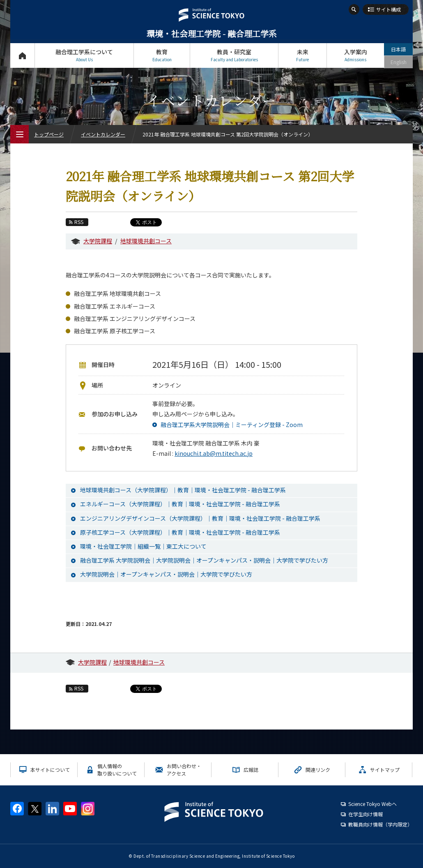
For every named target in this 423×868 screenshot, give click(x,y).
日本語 (398, 49)
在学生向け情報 (366, 814)
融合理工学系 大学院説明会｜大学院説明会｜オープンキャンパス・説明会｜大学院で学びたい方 (204, 560)
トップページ (22, 55)
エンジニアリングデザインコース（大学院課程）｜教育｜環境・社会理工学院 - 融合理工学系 (200, 518)
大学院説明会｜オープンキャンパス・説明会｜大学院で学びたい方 (166, 574)
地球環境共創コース (146, 241)
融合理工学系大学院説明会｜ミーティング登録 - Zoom (232, 425)
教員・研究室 (234, 55)
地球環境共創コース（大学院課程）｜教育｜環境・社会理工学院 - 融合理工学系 (183, 490)
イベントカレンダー (103, 134)
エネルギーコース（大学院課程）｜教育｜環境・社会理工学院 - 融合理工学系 (180, 504)
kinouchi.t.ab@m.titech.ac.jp (214, 453)
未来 (302, 55)
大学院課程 (98, 241)
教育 (162, 55)
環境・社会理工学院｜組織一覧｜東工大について (143, 546)
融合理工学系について (84, 55)
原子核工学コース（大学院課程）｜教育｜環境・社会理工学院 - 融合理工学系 (180, 532)
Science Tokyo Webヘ (372, 804)
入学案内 (355, 55)
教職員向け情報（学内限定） (380, 824)
